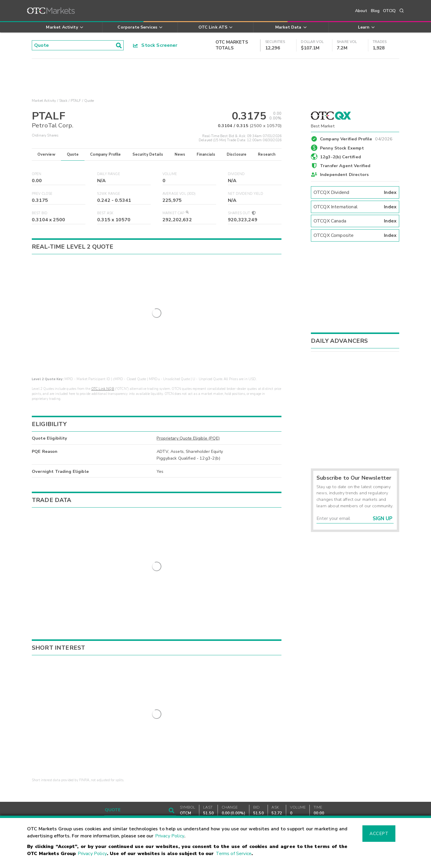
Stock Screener (155, 45)
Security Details (148, 154)
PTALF (76, 101)
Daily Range (109, 174)
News (180, 154)
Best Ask (105, 213)
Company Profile (105, 154)
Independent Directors (344, 174)
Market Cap (175, 213)
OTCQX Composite (355, 235)
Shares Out (241, 213)
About (361, 11)
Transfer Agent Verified (345, 166)
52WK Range (109, 194)
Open (37, 174)
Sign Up (383, 519)
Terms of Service (234, 854)
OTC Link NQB (103, 384)
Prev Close (42, 194)
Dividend (236, 174)
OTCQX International (355, 207)
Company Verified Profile (356, 138)
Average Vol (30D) (179, 194)
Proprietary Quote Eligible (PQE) (188, 433)
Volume (170, 174)
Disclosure (237, 154)
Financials (206, 154)
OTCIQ (389, 11)
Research (267, 154)
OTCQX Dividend (355, 192)
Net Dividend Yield (246, 194)
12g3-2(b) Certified (340, 157)
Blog (375, 11)
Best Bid (40, 213)
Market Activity (44, 101)
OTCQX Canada (355, 221)
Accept (379, 834)
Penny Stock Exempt (342, 148)
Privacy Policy (170, 836)
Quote (73, 154)
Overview (46, 154)
